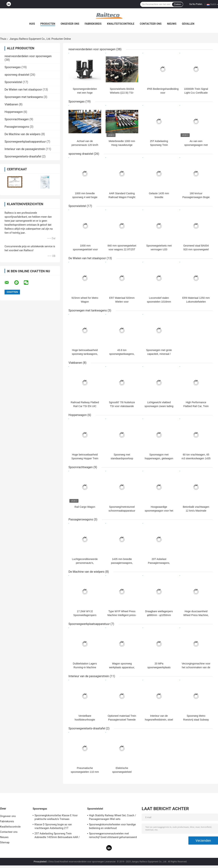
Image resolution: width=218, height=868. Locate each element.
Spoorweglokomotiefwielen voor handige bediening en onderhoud (112, 826)
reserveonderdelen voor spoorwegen (28, 56)
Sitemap (5, 842)
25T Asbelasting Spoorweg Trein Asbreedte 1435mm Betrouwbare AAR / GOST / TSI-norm (57, 836)
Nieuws (172, 24)
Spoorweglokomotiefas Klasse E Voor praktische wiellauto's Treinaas (56, 817)
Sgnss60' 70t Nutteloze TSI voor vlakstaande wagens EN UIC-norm (122, 406)
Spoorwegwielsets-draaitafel (23, 156)
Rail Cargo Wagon (85, 507)
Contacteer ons (151, 24)
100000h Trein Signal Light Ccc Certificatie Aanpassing (196, 93)
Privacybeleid (40, 862)
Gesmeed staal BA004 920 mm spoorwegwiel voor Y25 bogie (196, 249)
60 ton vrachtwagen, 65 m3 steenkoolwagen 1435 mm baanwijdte (196, 458)
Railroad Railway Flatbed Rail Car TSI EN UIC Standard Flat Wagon (85, 406)
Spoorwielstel (13, 82)
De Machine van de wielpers (23, 134)
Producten (48, 24)
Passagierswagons (17, 127)
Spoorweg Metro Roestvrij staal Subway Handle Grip (196, 720)
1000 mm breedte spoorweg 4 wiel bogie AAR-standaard (85, 197)
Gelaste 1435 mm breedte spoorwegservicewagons (159, 197)
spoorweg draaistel (17, 75)
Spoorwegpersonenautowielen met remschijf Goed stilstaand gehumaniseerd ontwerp (113, 836)
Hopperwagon (14, 112)
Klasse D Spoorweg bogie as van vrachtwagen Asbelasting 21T (53, 826)
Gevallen (188, 24)
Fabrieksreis (93, 24)
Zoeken (177, 4)
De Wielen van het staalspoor (23, 90)
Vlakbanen (11, 104)
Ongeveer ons (70, 24)
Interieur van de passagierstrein (25, 149)
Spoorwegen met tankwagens (24, 97)
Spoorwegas (13, 67)
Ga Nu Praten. (196, 4)
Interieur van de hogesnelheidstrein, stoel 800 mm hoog (159, 720)
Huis (32, 24)
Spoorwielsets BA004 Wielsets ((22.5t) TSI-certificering (122, 93)
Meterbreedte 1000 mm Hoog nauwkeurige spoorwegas (122, 145)
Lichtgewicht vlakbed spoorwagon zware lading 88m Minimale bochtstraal (159, 406)
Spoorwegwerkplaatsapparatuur (25, 142)
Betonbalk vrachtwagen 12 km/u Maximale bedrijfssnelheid (196, 511)
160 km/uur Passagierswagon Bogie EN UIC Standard (196, 197)
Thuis (3, 39)
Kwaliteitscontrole (121, 24)
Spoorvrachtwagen (17, 119)
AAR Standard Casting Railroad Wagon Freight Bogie (122, 197)
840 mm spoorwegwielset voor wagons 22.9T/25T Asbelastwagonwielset (122, 249)
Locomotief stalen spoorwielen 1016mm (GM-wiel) (159, 302)
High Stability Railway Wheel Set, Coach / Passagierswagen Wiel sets (112, 817)
